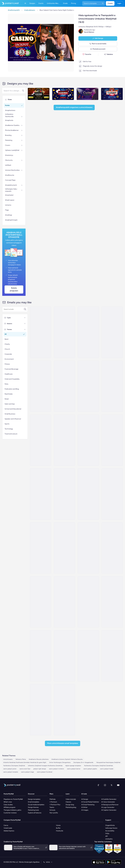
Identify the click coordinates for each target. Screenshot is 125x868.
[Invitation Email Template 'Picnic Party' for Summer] (41, 332)
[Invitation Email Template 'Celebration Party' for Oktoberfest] (41, 602)
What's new (8, 802)
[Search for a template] (14, 309)
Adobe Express (9, 831)
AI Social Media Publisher (90, 802)
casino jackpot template (11, 772)
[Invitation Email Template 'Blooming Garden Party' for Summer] (88, 332)
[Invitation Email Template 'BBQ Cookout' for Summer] (41, 386)
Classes (68, 802)
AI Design (85, 799)
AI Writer (84, 807)
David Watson (89, 32)
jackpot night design (40, 769)
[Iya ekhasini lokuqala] (9, 3)
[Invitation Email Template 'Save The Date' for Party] (88, 656)
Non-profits (54, 813)
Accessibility (110, 831)
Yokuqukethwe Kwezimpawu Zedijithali (108, 762)
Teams (52, 807)
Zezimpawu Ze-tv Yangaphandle (83, 762)
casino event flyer (25, 769)
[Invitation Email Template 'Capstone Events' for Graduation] (41, 656)
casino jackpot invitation (57, 769)
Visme (58, 825)
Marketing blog (71, 807)
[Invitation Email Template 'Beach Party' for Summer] (112, 332)
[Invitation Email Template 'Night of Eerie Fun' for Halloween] (88, 386)
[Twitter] (112, 785)
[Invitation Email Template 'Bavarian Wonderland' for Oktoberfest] (64, 494)
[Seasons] (25, 324)
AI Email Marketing (88, 805)
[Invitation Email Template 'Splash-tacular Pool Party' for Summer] (64, 332)
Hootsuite (60, 831)
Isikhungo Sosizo (111, 828)
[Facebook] (98, 785)
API (107, 836)
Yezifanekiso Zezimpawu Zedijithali (14, 766)
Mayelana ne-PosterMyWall (13, 799)
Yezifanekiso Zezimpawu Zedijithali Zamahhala (98, 766)
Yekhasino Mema (21, 759)
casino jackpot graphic (90, 769)
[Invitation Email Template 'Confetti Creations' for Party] (64, 602)
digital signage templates (73, 766)
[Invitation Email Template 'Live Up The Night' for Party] (41, 710)
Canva (6, 825)
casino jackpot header (107, 769)
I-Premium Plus (55, 805)
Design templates (34, 799)
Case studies (8, 805)
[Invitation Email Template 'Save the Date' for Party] (41, 548)
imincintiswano (8, 759)
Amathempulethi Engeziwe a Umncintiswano (74, 107)
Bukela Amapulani (14, 289)
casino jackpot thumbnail (45, 772)
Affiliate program (10, 807)
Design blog (70, 805)
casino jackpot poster (10, 769)
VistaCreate (8, 828)
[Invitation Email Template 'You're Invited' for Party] (112, 386)
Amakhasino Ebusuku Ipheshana (39, 759)
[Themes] (25, 329)
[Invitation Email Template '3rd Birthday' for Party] (64, 440)
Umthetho (109, 839)
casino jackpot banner (74, 769)
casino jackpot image (27, 772)
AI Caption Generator (109, 810)
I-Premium (53, 802)
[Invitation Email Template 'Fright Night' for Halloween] (41, 440)
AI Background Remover (110, 805)
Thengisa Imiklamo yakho (12, 810)
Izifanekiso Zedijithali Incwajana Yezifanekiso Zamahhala (45, 766)
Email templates (34, 802)
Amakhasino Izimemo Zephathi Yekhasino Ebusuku (67, 759)
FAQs (107, 834)
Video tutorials (71, 799)
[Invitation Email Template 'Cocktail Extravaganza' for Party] (64, 386)
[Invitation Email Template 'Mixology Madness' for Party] (112, 440)
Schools (52, 810)
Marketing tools (33, 810)
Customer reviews (10, 813)
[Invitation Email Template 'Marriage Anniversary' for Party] (88, 494)
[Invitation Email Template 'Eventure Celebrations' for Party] (112, 602)
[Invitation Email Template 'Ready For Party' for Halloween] (64, 548)
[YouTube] (118, 785)
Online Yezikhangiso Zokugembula (60, 762)
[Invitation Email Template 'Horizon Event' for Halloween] (112, 548)
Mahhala (52, 799)
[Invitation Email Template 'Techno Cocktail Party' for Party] (64, 710)
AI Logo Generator (108, 807)
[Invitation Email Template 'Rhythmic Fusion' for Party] (41, 494)
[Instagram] (105, 785)
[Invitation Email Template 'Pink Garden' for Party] (88, 548)
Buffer (58, 828)
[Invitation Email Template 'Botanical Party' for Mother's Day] (112, 656)
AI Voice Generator (108, 802)
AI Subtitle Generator (109, 799)
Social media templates (36, 805)
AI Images (85, 810)
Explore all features (35, 813)
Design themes (33, 807)
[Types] (25, 318)
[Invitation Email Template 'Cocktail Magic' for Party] (88, 602)
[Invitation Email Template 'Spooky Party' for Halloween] (88, 440)
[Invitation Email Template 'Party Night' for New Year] (112, 494)
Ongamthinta (110, 825)
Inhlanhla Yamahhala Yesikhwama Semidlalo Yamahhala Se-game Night (25, 762)
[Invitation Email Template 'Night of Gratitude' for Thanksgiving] (64, 656)
